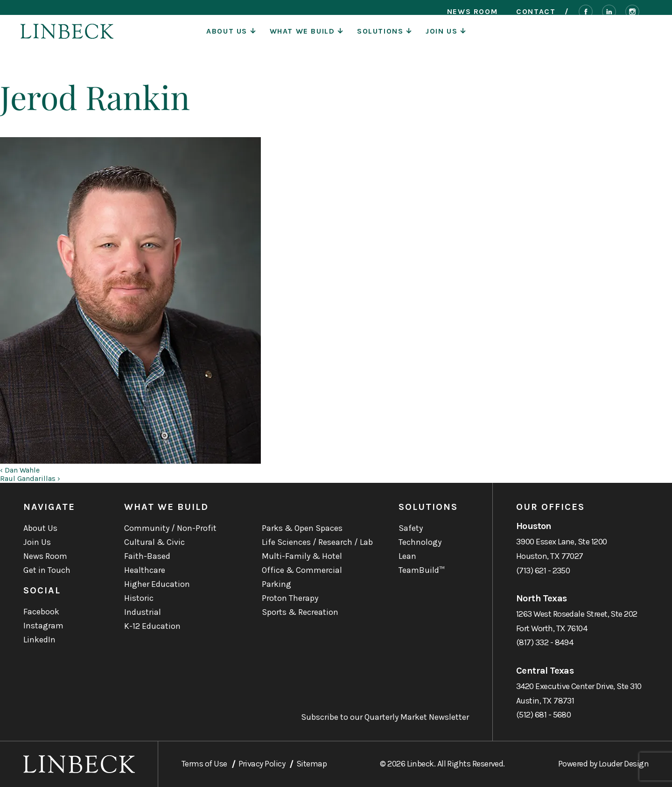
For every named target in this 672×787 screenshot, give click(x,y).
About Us (231, 39)
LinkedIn (39, 640)
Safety (411, 528)
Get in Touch (47, 570)
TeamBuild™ (422, 570)
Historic (139, 598)
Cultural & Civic (154, 542)
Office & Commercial (302, 570)
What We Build (306, 39)
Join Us (446, 39)
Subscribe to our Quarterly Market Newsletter (385, 717)
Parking (276, 584)
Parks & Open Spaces (302, 528)
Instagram (43, 626)
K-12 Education (152, 626)
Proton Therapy (290, 598)
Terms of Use (204, 764)
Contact (536, 12)
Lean (407, 556)
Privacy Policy (262, 764)
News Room (472, 12)
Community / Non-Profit (170, 528)
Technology (420, 542)
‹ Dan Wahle (20, 470)
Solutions (384, 39)
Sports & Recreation (300, 612)
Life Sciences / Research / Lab (317, 542)
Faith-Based (147, 556)
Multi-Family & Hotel (302, 556)
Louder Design (624, 764)
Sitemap (311, 764)
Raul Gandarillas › (30, 478)
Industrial (143, 612)
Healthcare (145, 570)
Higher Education (157, 584)
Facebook (41, 612)
